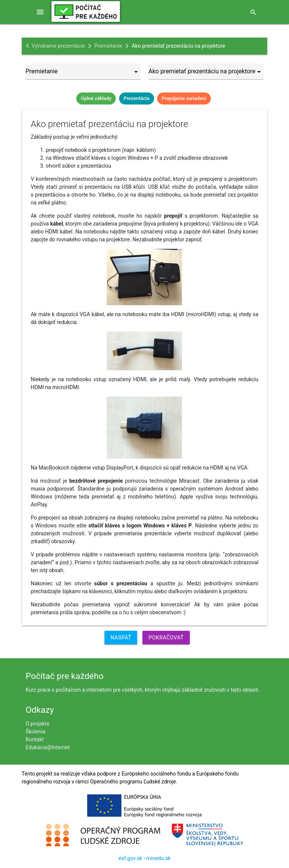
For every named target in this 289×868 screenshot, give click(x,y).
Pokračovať (166, 638)
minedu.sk (158, 858)
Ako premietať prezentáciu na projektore (178, 46)
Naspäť (121, 638)
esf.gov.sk (130, 858)
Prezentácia (137, 98)
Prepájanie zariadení (184, 98)
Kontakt (35, 739)
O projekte (37, 724)
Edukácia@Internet (48, 747)
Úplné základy (96, 98)
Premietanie (108, 46)
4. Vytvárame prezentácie (55, 46)
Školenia (36, 732)
